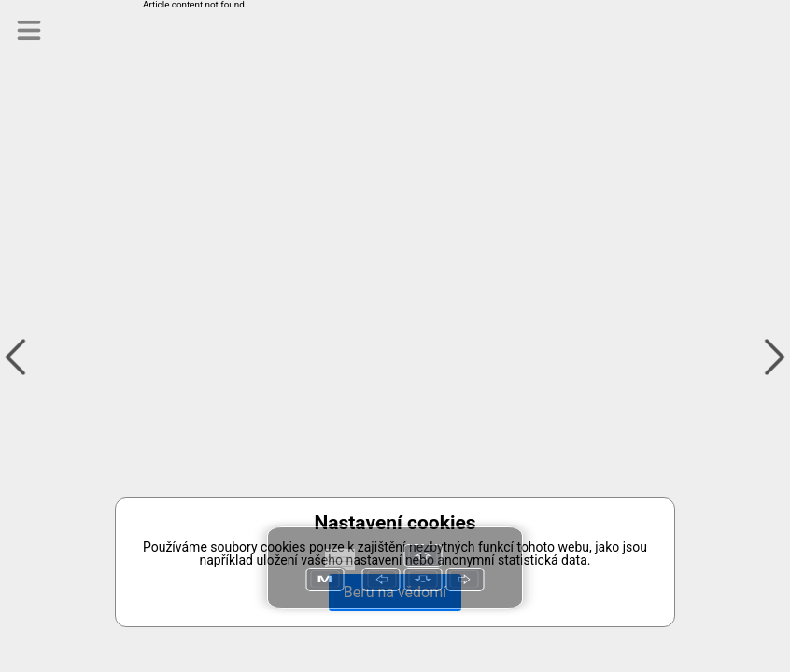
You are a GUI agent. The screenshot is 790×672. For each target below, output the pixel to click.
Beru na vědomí (395, 592)
